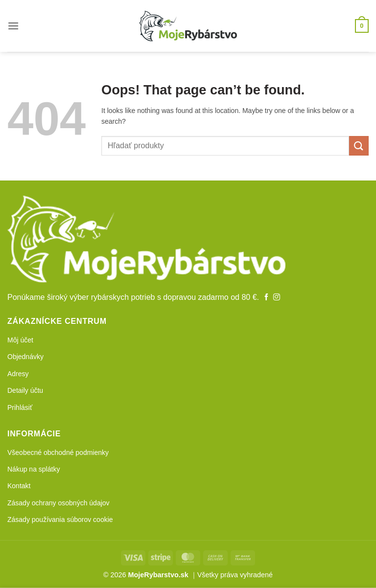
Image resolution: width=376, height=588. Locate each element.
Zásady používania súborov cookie (60, 520)
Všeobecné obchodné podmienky (58, 452)
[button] (13, 26)
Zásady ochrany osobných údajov (59, 503)
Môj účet (20, 340)
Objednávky (25, 357)
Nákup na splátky (34, 469)
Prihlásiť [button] (20, 407)
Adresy (18, 374)
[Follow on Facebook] (266, 297)
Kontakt (19, 486)
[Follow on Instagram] (277, 297)
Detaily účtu (25, 390)
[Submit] (359, 146)
